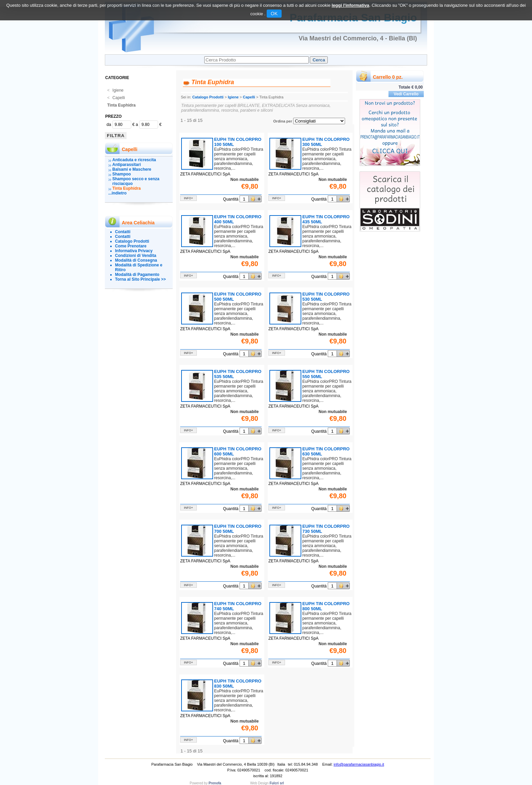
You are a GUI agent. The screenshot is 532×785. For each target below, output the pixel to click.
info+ (188, 198)
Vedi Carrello (406, 94)
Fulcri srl (277, 783)
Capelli (116, 98)
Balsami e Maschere (132, 169)
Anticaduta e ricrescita (134, 160)
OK (274, 14)
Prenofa (215, 783)
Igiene (115, 90)
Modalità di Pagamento (137, 275)
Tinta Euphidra (121, 105)
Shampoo (122, 174)
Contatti (123, 232)
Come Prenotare (131, 246)
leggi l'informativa (350, 5)
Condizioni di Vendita (136, 256)
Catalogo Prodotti (132, 241)
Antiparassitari (127, 165)
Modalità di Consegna (136, 260)
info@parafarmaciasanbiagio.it (359, 764)
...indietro (117, 193)
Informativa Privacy (134, 251)
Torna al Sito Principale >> (140, 279)
